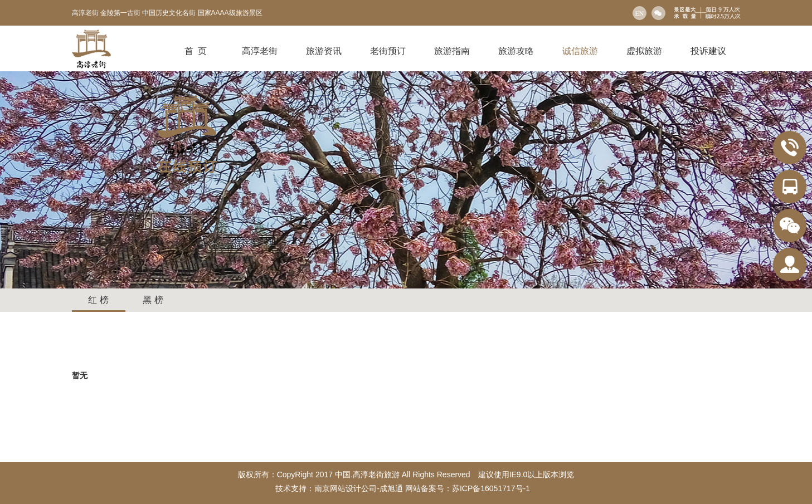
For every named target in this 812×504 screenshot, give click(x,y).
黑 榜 (153, 300)
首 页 (196, 51)
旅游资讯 (324, 51)
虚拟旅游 (644, 51)
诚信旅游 (580, 51)
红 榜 (98, 300)
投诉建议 (708, 51)
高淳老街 (260, 51)
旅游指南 (452, 51)
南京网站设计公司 (346, 488)
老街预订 (388, 51)
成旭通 (391, 488)
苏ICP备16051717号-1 (492, 488)
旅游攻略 (516, 51)
